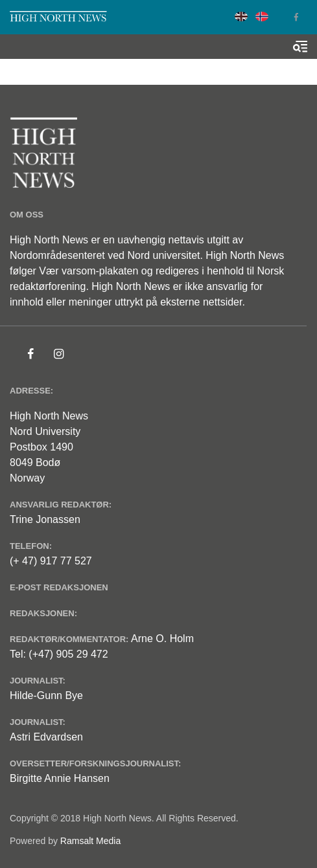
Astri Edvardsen (46, 737)
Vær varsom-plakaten (88, 271)
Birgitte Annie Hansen (60, 778)
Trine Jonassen (45, 519)
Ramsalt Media (90, 841)
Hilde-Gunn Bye (46, 696)
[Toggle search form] (300, 47)
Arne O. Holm (162, 639)
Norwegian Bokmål (262, 17)
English (241, 17)
